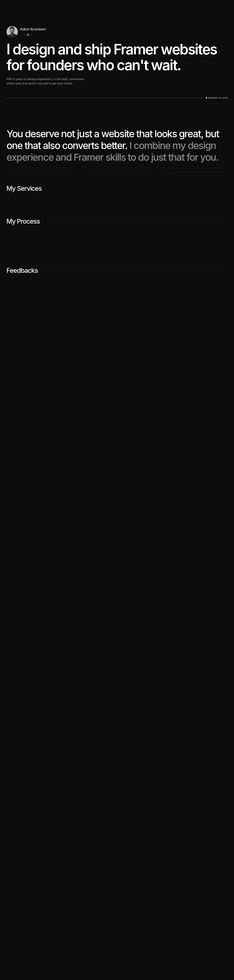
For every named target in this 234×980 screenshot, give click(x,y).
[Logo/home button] (14, 6)
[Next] (222, 845)
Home (113, 956)
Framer (23, 970)
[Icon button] (22, 35)
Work (200, 6)
